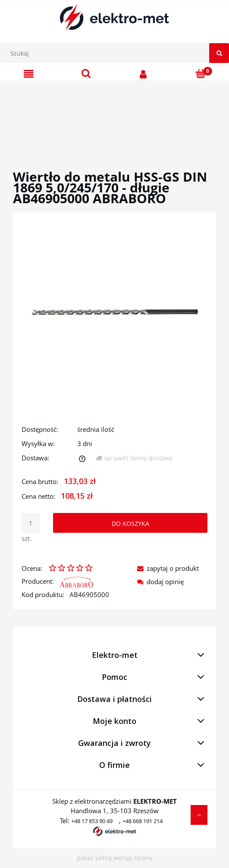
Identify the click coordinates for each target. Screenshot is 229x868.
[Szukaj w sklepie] (117, 53)
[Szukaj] (219, 53)
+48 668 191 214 (143, 821)
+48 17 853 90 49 (92, 821)
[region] (114, 115)
